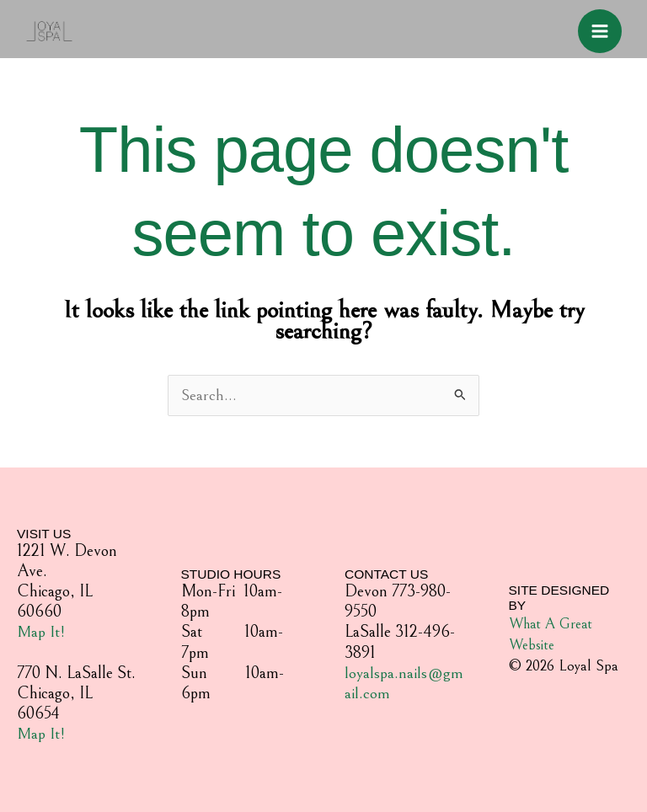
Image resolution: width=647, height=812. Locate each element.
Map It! (41, 633)
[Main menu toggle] (596, 31)
